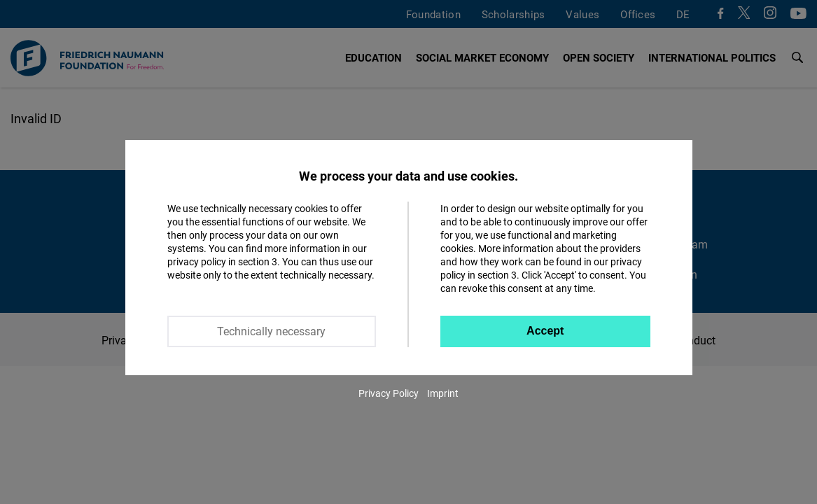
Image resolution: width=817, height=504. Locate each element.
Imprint (443, 393)
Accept (545, 331)
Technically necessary (271, 331)
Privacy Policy (389, 393)
